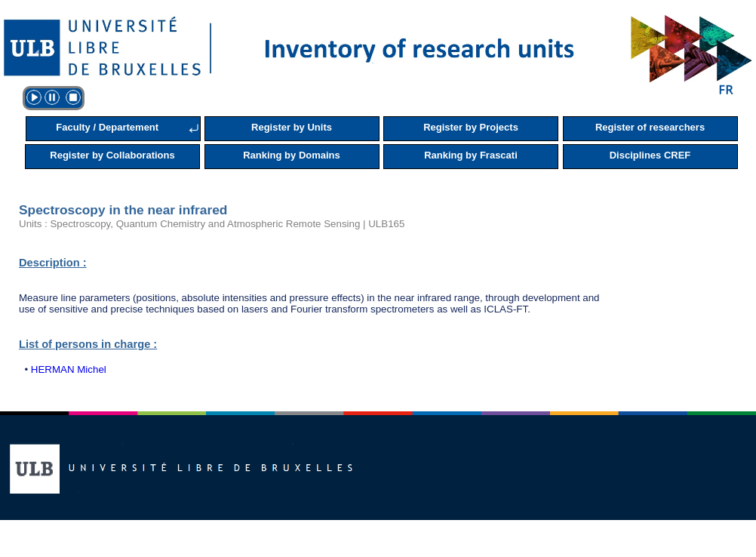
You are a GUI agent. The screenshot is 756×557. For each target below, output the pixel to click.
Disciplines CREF (650, 155)
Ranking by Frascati (471, 155)
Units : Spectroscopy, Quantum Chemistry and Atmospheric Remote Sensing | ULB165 (212, 224)
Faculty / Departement (107, 127)
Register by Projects (471, 127)
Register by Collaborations (112, 155)
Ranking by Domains (292, 155)
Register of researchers (650, 127)
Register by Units (292, 127)
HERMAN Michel (69, 369)
